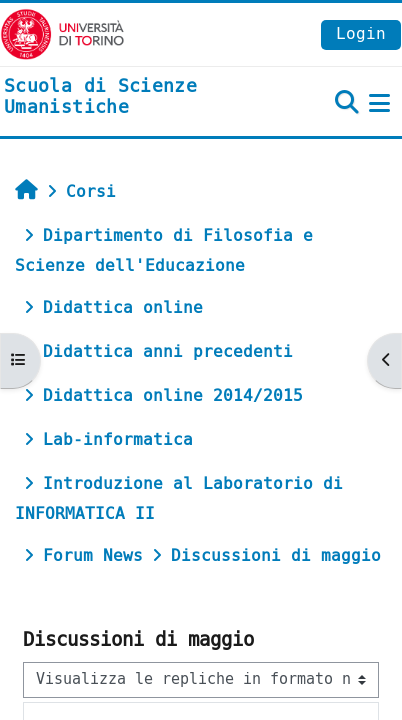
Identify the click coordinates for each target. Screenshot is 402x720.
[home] (134, 97)
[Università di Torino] (62, 33)
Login (361, 33)
